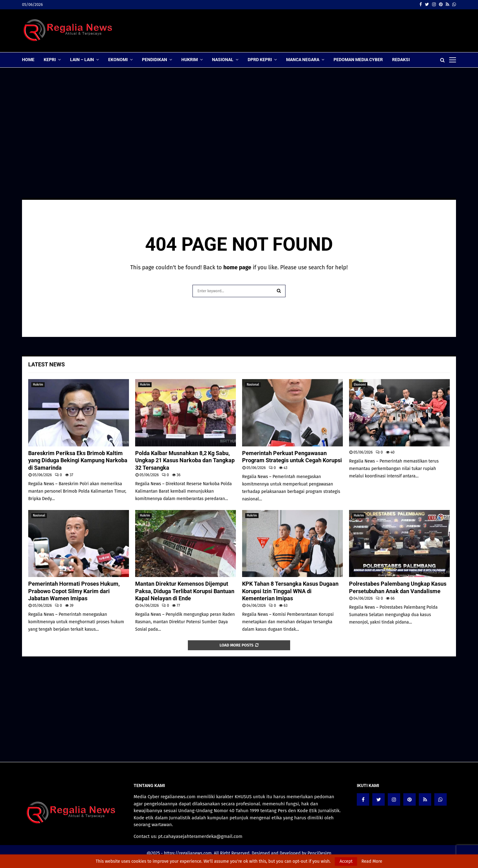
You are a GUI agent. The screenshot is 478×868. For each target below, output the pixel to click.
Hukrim (190, 60)
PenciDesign (319, 853)
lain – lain (82, 60)
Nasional (223, 60)
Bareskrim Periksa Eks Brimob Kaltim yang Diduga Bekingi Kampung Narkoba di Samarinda (78, 460)
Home (28, 60)
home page (237, 267)
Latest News (46, 364)
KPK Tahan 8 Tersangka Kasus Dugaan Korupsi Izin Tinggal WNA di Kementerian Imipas (290, 591)
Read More (372, 861)
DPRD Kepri (260, 60)
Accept (346, 861)
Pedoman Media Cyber (358, 60)
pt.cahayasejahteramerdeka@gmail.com (200, 836)
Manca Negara (303, 60)
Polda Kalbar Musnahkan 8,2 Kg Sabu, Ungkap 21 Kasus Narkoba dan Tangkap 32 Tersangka (185, 460)
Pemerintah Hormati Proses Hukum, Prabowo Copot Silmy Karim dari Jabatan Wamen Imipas (74, 591)
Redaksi (401, 60)
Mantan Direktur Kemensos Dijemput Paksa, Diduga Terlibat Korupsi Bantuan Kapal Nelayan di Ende (185, 591)
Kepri (50, 60)
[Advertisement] (343, 31)
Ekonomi (118, 60)
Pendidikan (155, 60)
